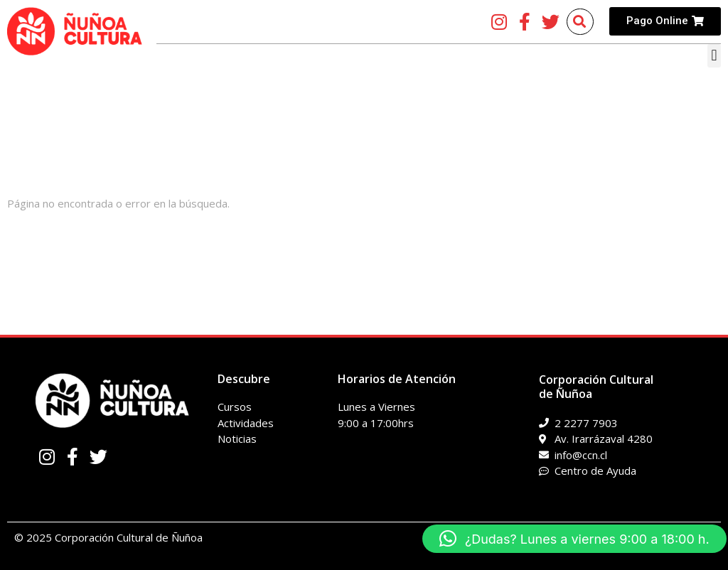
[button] (714, 56)
